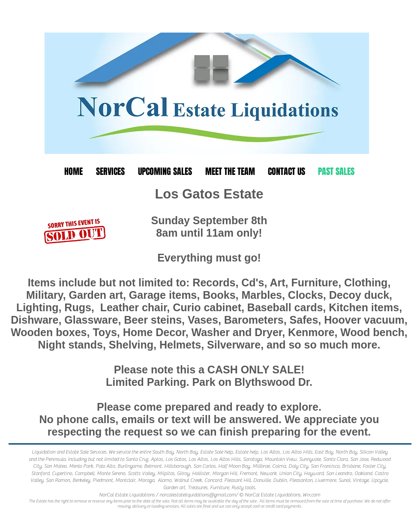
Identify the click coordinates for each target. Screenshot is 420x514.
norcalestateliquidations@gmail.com (198, 495)
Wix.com (311, 495)
